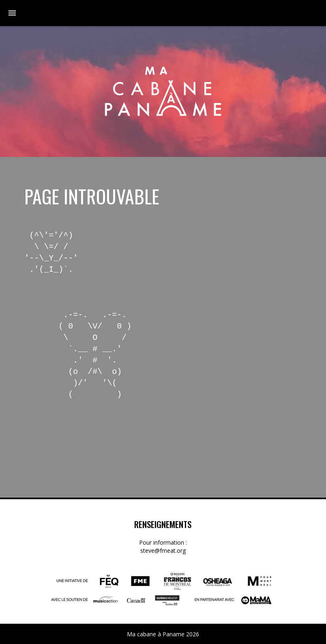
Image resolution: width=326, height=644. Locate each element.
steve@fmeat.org (163, 551)
